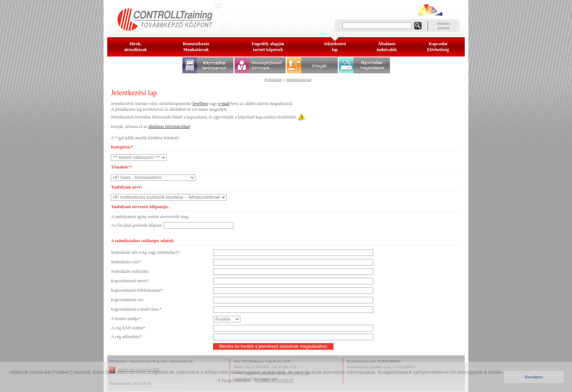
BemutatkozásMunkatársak (196, 47)
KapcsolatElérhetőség (438, 47)
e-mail (224, 104)
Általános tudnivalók (387, 47)
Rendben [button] (534, 377)
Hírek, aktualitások (136, 47)
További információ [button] (274, 380)
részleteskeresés (444, 26)
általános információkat (169, 127)
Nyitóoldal (273, 79)
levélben (200, 104)
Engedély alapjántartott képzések (268, 47)
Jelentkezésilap (335, 47)
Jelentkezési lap (299, 79)
